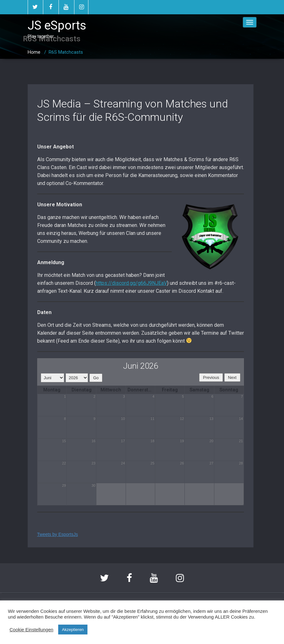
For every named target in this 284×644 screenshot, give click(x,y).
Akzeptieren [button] (73, 630)
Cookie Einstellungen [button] (31, 630)
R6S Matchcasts (66, 52)
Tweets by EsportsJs (58, 534)
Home (34, 52)
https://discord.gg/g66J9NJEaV (131, 283)
